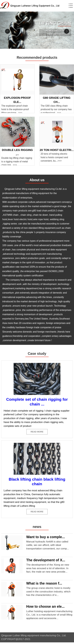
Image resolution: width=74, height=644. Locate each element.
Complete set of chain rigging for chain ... (37, 402)
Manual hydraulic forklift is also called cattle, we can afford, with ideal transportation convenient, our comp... (48, 547)
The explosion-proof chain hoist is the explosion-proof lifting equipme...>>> (15, 109)
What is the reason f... (44, 585)
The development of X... (46, 562)
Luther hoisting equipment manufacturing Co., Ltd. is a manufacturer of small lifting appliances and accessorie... (49, 616)
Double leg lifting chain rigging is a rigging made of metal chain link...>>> (17, 161)
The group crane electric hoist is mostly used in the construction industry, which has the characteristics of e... (48, 593)
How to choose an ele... (45, 608)
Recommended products (37, 58)
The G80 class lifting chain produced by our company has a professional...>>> (56, 109)
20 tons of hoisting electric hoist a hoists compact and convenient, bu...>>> (54, 157)
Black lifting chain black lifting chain (37, 482)
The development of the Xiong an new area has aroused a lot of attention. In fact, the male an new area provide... (48, 570)
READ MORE (37, 432)
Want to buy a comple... (46, 538)
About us (37, 180)
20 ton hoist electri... (57, 150)
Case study (37, 354)
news (37, 528)
